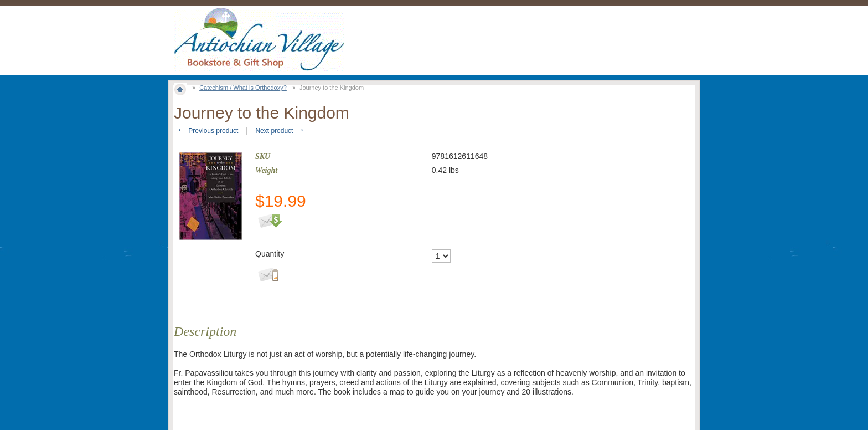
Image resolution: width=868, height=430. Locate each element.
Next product (280, 131)
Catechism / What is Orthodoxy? (243, 88)
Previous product (207, 131)
